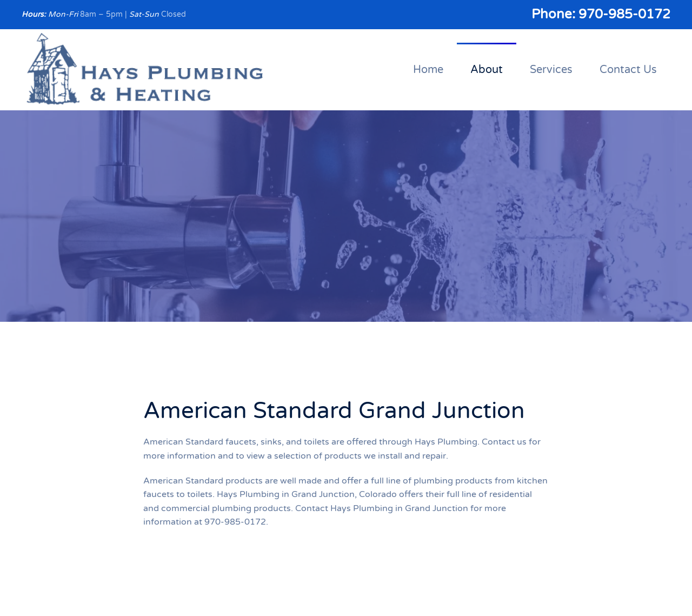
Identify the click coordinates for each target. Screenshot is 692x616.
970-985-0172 (624, 14)
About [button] (487, 70)
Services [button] (551, 70)
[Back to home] (145, 70)
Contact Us (628, 70)
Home (428, 70)
